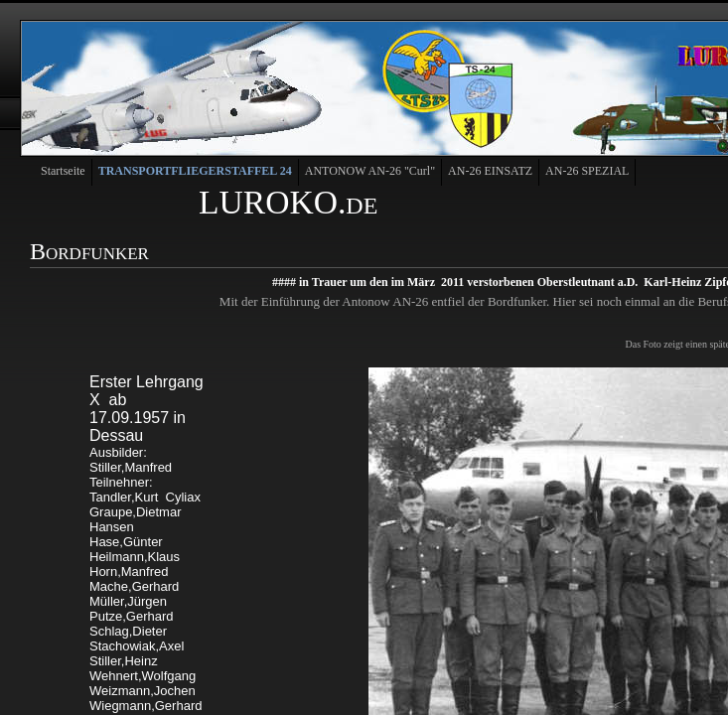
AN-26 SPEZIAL (587, 171)
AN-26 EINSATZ (490, 171)
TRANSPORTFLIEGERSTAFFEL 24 (195, 171)
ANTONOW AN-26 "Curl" (370, 171)
